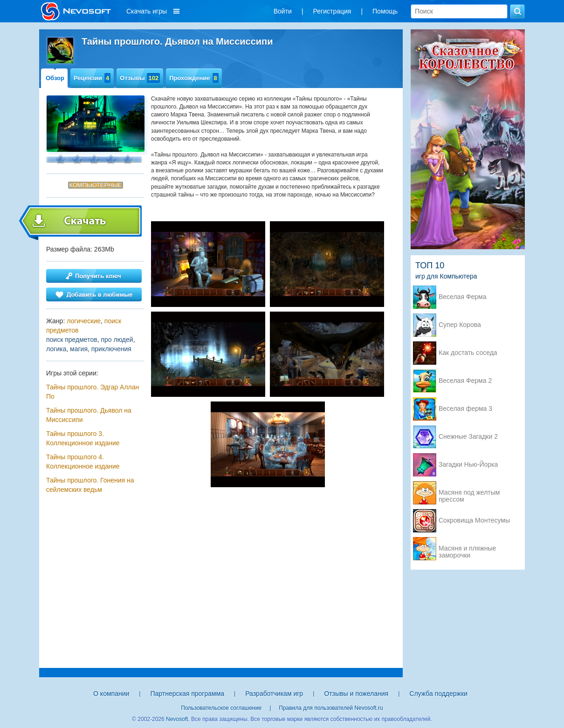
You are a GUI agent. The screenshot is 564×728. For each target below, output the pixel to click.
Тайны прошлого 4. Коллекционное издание (83, 462)
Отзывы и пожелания (356, 694)
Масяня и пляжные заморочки (467, 549)
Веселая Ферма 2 (465, 381)
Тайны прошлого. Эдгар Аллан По (93, 392)
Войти (283, 11)
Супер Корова (460, 325)
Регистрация (332, 11)
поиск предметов (72, 340)
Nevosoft (177, 719)
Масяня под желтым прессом (469, 493)
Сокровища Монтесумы (474, 520)
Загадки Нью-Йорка (468, 465)
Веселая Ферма (463, 297)
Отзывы (140, 78)
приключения (111, 349)
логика (56, 349)
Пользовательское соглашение (221, 708)
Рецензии (92, 78)
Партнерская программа (187, 694)
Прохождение (194, 78)
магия (79, 349)
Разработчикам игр (274, 694)
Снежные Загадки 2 (468, 437)
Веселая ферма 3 (465, 409)
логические (84, 321)
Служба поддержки (438, 694)
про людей (117, 340)
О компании (111, 694)
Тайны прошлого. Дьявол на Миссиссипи (89, 415)
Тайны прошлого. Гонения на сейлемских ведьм (90, 485)
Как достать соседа (468, 353)
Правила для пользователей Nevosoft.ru (331, 708)
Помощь (385, 11)
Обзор (55, 78)
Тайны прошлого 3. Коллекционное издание (83, 438)
